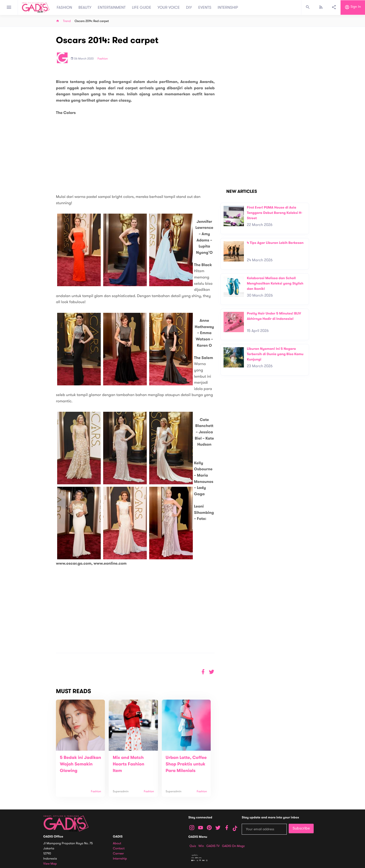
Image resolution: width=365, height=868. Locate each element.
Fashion (103, 59)
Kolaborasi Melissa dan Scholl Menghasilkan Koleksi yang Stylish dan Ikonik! (275, 283)
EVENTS (205, 7)
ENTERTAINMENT (112, 7)
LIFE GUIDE (142, 7)
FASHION (64, 7)
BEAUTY (85, 7)
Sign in (353, 7)
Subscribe (301, 828)
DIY (189, 7)
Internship (120, 859)
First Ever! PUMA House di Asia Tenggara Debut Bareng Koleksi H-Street (275, 213)
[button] (212, 672)
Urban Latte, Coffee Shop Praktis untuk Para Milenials (186, 764)
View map (50, 864)
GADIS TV (213, 846)
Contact (119, 849)
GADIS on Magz (233, 846)
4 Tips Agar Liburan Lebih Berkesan (275, 243)
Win (201, 846)
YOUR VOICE (169, 7)
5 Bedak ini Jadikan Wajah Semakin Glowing (80, 764)
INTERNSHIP (228, 7)
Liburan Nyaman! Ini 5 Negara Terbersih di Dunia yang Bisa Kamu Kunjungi (275, 354)
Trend (67, 21)
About (117, 843)
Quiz (193, 846)
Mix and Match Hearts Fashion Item (128, 764)
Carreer (118, 854)
